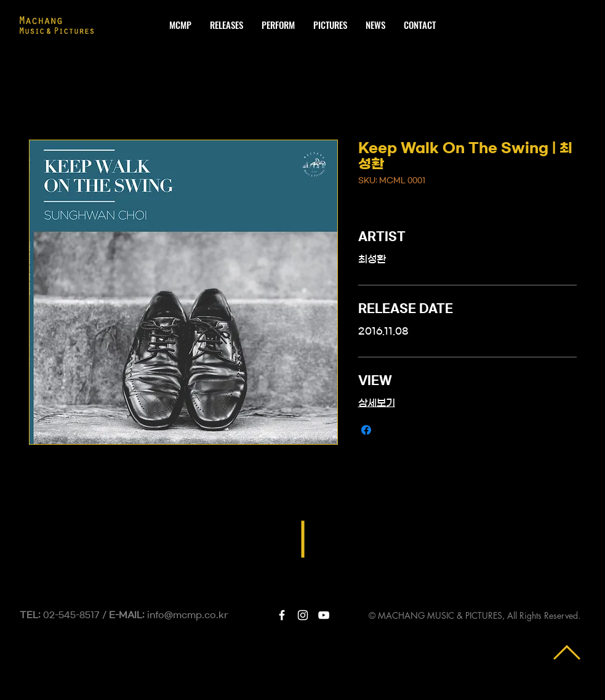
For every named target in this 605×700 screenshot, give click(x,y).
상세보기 (377, 403)
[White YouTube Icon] (324, 615)
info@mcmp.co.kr (188, 615)
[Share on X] (390, 430)
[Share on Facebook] (366, 430)
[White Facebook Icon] (282, 615)
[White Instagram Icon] (303, 615)
